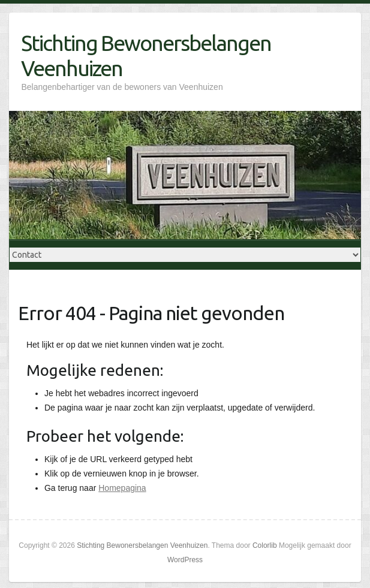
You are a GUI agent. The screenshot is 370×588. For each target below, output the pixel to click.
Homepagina (122, 488)
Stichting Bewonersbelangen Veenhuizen (146, 55)
